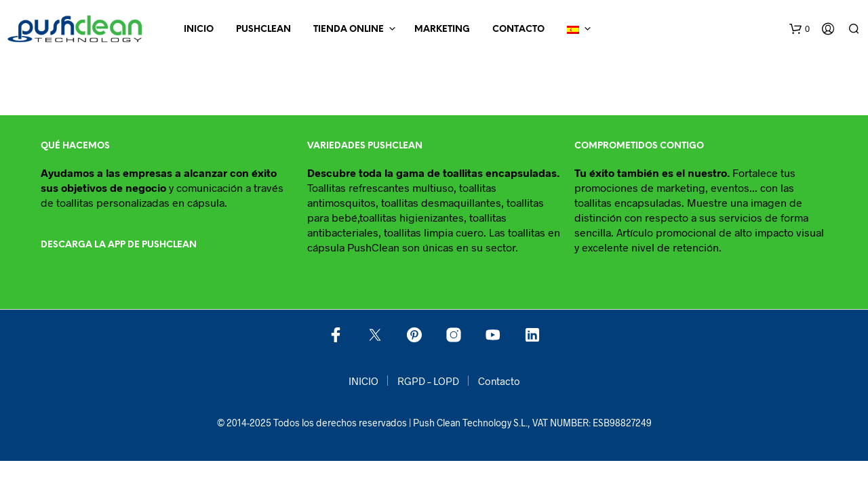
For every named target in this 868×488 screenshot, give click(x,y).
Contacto (518, 29)
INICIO (199, 29)
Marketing (442, 29)
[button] (800, 29)
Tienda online (349, 29)
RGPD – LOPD (428, 381)
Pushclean (263, 29)
